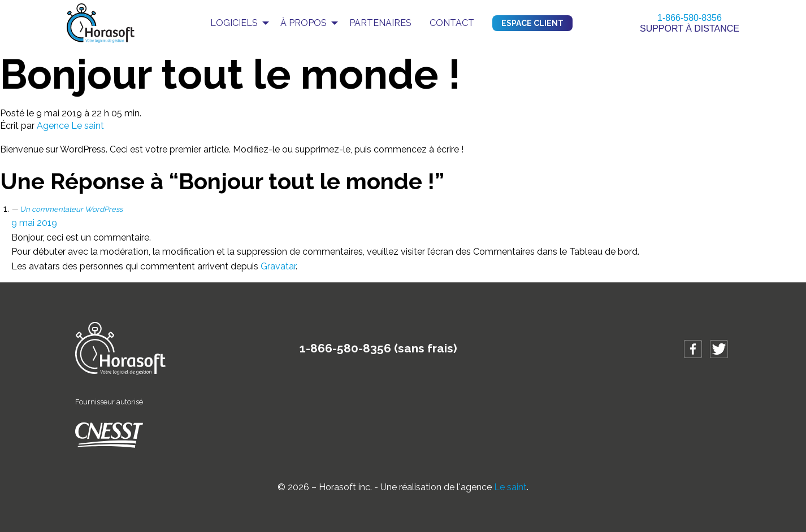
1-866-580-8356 (690, 18)
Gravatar (278, 266)
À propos (304, 23)
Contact (452, 23)
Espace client (532, 23)
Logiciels (234, 23)
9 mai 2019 (34, 223)
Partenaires (380, 23)
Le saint (510, 487)
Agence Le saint (70, 126)
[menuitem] (236, 23)
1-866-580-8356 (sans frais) (378, 348)
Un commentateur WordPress (71, 209)
